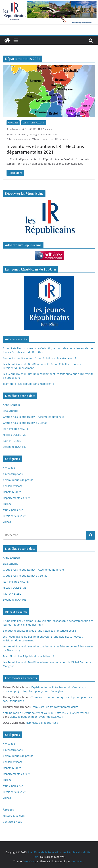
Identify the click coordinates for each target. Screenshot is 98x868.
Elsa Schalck (10, 411)
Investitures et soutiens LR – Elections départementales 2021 (45, 149)
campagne (34, 134)
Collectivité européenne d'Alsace (23, 139)
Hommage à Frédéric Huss (42, 723)
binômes (22, 134)
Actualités (13, 123)
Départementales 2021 (34, 123)
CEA (55, 134)
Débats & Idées (12, 492)
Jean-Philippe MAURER (17, 429)
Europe (7, 504)
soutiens (64, 139)
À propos (8, 810)
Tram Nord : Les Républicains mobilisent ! (28, 384)
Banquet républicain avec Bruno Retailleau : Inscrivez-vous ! (39, 358)
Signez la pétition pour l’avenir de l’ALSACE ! (36, 717)
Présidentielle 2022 (14, 516)
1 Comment (45, 129)
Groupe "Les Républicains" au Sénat (25, 423)
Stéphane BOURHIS (15, 447)
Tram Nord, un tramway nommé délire (55, 707)
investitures (47, 139)
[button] (49, 91)
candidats (46, 134)
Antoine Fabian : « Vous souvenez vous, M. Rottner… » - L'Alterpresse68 (46, 713)
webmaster (15, 129)
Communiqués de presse (18, 480)
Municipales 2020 (14, 510)
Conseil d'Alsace (13, 486)
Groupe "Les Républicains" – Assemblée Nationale (33, 417)
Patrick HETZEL (12, 441)
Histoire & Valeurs (14, 816)
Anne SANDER (11, 405)
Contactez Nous (12, 822)
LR (56, 139)
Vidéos (7, 522)
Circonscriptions (13, 474)
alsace (13, 134)
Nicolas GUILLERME (15, 435)
